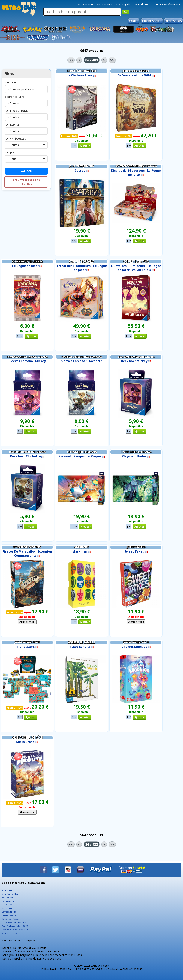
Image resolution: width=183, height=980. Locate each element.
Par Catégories (15, 139)
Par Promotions (16, 111)
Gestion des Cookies (10, 919)
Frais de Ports (8, 905)
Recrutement (8, 908)
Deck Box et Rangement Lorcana (136, 357)
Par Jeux (10, 153)
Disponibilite (15, 97)
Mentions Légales (9, 933)
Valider (26, 171)
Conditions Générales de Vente (15, 930)
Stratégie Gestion (27, 547)
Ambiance (82, 547)
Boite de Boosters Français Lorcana (136, 166)
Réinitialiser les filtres (26, 182)
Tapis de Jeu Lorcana (82, 452)
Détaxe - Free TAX (9, 915)
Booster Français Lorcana (27, 262)
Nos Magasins (124, 4)
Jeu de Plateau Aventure (136, 71)
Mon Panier (7, 890)
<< (71, 60)
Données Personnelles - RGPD (15, 926)
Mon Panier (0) (85, 4)
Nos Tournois (7, 898)
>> (112, 60)
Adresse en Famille (82, 642)
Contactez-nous (9, 912)
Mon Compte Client (11, 894)
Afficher (11, 83)
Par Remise (12, 125)
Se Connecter (105, 4)
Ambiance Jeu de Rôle (27, 738)
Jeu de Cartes (136, 547)
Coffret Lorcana (82, 261)
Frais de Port (142, 4)
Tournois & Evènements (167, 4)
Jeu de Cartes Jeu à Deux (82, 166)
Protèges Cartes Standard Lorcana (27, 357)
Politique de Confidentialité (14, 923)
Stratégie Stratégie (82, 71)
